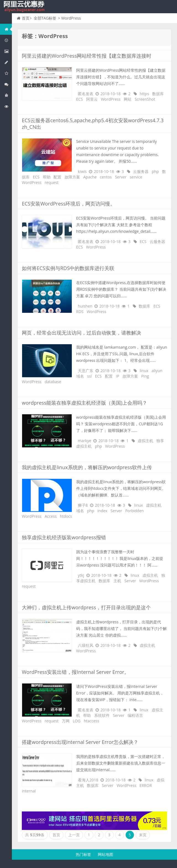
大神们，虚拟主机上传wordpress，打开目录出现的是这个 (86, 607)
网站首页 (8, 29)
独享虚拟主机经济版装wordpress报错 (64, 537)
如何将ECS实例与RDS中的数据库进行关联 (68, 268)
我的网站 (25, 7)
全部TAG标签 (45, 18)
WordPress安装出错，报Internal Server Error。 (76, 672)
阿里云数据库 (8, 62)
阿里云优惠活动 (8, 40)
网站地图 (105, 854)
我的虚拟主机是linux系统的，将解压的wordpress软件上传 (87, 467)
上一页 (74, 835)
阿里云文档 (8, 106)
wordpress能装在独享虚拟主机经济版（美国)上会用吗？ (84, 403)
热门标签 (83, 854)
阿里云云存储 (8, 73)
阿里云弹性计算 (8, 51)
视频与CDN (8, 84)
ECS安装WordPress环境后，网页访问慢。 (68, 204)
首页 (23, 18)
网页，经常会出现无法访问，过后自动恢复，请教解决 (81, 333)
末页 (143, 835)
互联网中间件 (8, 95)
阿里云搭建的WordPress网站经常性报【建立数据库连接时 (87, 56)
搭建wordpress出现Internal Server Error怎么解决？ (80, 742)
